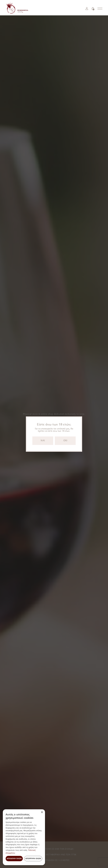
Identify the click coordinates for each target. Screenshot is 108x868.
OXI (65, 441)
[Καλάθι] (93, 9)
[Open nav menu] (100, 9)
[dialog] (24, 837)
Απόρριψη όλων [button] (33, 858)
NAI (43, 441)
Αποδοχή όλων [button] (14, 858)
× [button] (42, 812)
